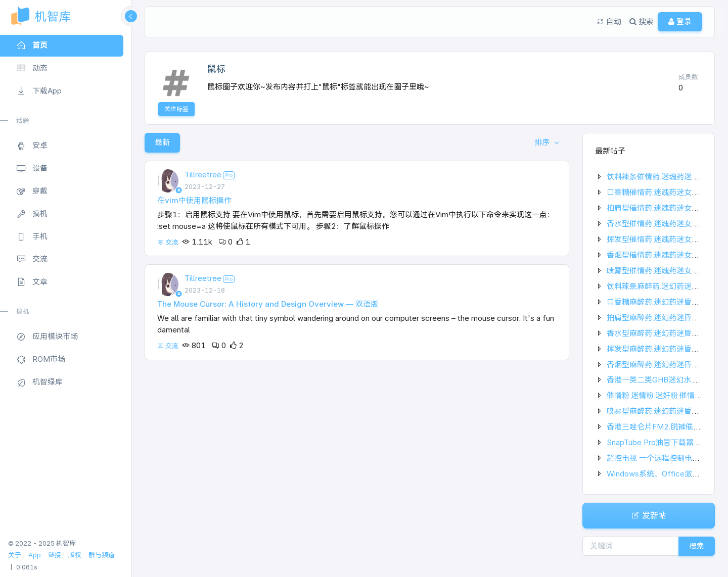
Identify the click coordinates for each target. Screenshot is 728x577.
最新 (162, 142)
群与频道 (102, 555)
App (35, 555)
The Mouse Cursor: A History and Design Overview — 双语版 (268, 304)
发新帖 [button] (649, 515)
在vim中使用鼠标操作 (194, 200)
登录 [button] (680, 21)
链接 (55, 555)
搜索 (697, 546)
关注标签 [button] (176, 109)
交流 (169, 242)
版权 (75, 555)
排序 (543, 142)
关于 (15, 555)
